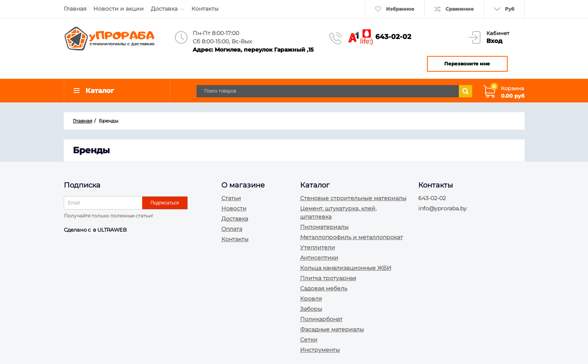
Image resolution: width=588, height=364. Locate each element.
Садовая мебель (324, 288)
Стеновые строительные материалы (353, 198)
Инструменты (320, 350)
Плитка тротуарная (328, 278)
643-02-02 (393, 37)
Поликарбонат (321, 319)
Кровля (311, 299)
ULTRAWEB (112, 230)
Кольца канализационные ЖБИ (346, 268)
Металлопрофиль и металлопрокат (352, 237)
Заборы (311, 309)
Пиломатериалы (324, 227)
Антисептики (319, 258)
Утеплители (318, 247)
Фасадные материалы (332, 329)
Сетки (309, 340)
